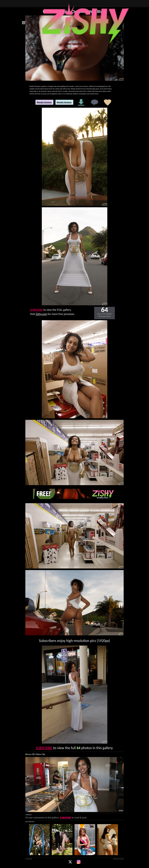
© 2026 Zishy (29, 859)
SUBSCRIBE (36, 310)
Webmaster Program (118, 859)
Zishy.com (41, 314)
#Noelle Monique (44, 102)
